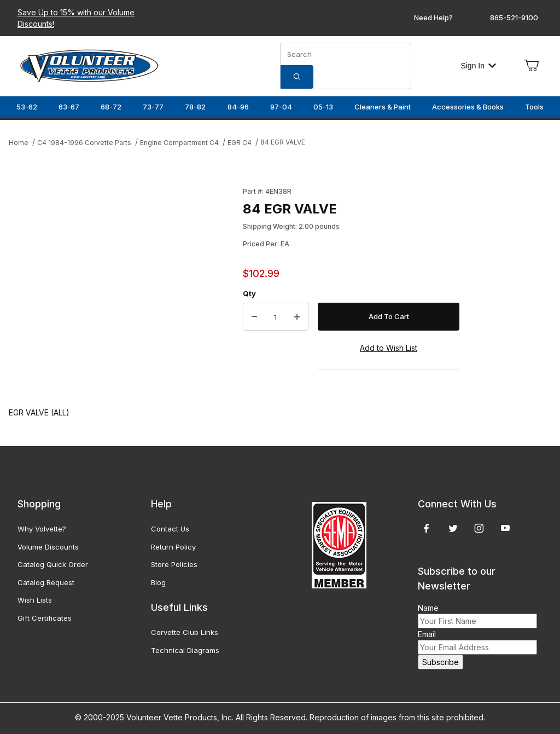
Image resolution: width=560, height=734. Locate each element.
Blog (158, 582)
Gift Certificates (45, 618)
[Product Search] (346, 54)
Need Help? (433, 18)
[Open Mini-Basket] (531, 66)
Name (428, 608)
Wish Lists (35, 600)
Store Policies (174, 564)
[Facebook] (427, 528)
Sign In (478, 66)
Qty (249, 293)
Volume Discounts (48, 547)
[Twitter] (453, 528)
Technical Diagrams (185, 650)
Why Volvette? (42, 529)
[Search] (297, 77)
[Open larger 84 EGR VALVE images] (122, 286)
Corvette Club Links (185, 632)
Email (427, 634)
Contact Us (170, 529)
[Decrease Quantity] (254, 317)
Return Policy (173, 547)
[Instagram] (479, 528)
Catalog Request (46, 582)
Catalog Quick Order (53, 564)
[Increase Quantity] (297, 317)
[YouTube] (505, 528)
